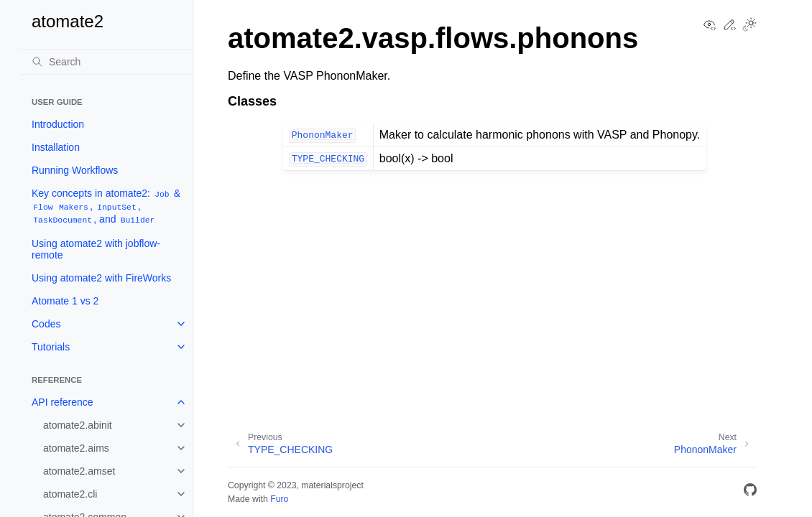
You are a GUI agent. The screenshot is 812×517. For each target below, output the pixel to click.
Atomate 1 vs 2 (65, 301)
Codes (46, 324)
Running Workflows (75, 170)
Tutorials (51, 347)
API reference (63, 402)
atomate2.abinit (78, 425)
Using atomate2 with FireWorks (101, 278)
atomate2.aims (76, 448)
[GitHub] (750, 492)
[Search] (106, 62)
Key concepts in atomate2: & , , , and (106, 206)
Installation (56, 147)
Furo (279, 499)
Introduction (58, 124)
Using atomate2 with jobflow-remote (96, 249)
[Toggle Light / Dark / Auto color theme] (749, 26)
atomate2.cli (70, 494)
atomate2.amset (79, 471)
